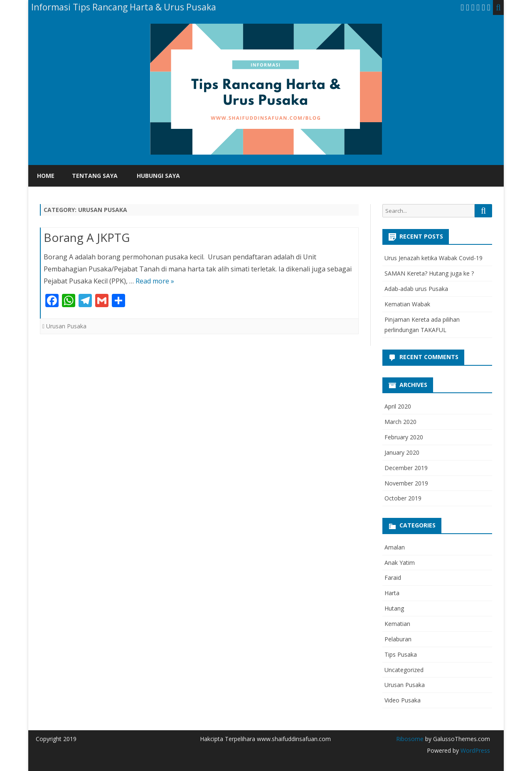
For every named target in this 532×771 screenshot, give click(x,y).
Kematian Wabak (407, 304)
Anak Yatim (400, 563)
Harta (392, 593)
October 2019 (403, 498)
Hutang (394, 608)
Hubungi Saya (158, 176)
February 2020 (404, 437)
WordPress (474, 750)
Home (46, 176)
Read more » (155, 281)
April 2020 (398, 406)
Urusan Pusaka (66, 326)
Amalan (395, 547)
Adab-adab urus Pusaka (416, 289)
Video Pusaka (403, 700)
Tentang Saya (95, 176)
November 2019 (406, 483)
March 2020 (400, 422)
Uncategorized (404, 670)
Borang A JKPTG (87, 237)
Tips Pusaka (401, 654)
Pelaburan (398, 639)
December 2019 (406, 468)
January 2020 (402, 452)
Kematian (397, 624)
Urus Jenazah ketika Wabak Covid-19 (433, 258)
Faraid (393, 578)
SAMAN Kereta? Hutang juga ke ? (429, 273)
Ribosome (410, 739)
